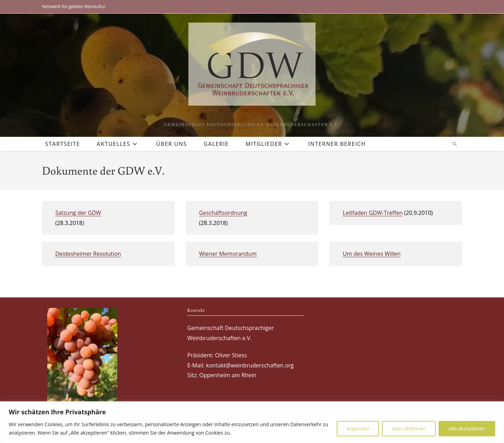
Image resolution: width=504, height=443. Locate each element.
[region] (252, 422)
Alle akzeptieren (467, 428)
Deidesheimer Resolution (88, 254)
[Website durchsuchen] (455, 145)
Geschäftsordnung (223, 213)
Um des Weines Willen (372, 254)
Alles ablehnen (409, 428)
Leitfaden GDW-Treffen (373, 213)
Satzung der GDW (78, 213)
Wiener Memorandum (228, 254)
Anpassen (358, 428)
